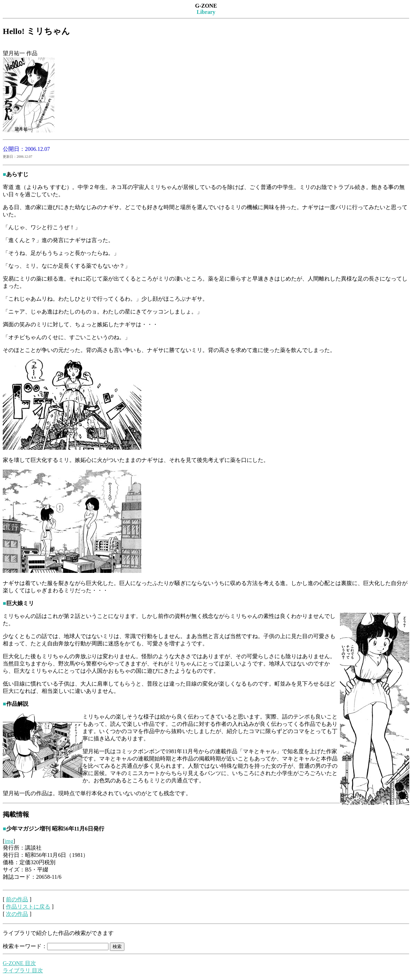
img (9, 841)
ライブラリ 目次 (23, 970)
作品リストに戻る (28, 907)
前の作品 (17, 899)
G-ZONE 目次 (19, 963)
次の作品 (17, 914)
